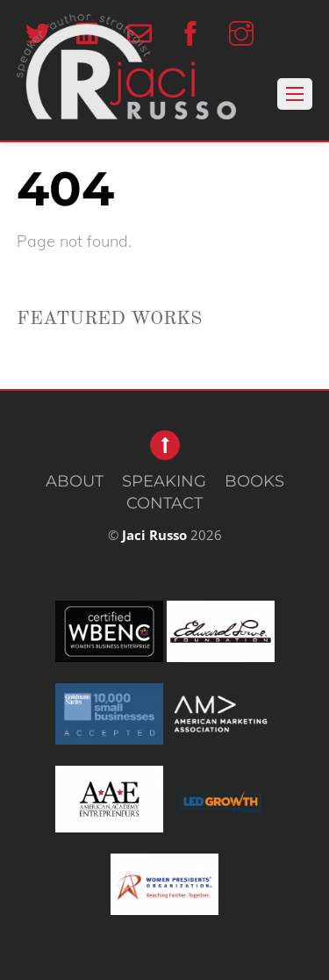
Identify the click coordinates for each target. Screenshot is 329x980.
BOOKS (254, 481)
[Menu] (295, 94)
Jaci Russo (154, 535)
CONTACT (164, 503)
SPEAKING (164, 481)
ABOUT (75, 481)
